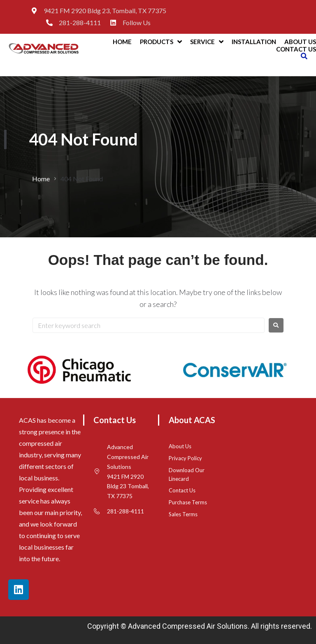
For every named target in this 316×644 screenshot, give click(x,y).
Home (41, 179)
